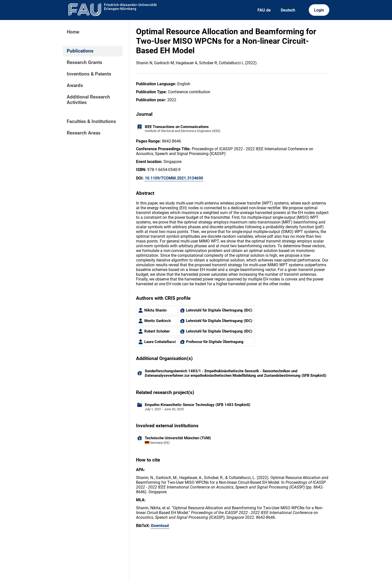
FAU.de (264, 10)
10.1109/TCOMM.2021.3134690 (174, 178)
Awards (75, 85)
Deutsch (288, 10)
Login (319, 10)
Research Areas (84, 133)
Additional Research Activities (88, 100)
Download (160, 526)
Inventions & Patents (89, 74)
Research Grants (84, 62)
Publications (80, 51)
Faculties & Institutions (91, 121)
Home (73, 32)
